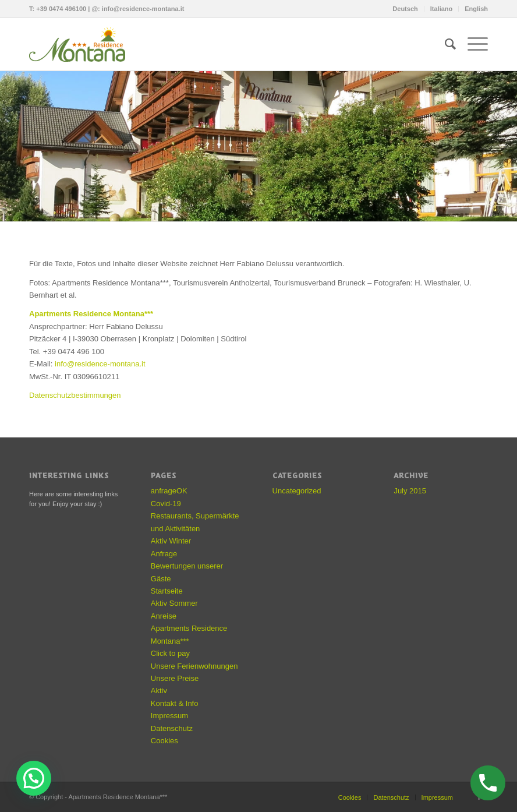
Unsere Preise (175, 678)
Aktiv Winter (171, 541)
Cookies (164, 741)
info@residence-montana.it (143, 9)
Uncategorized (297, 491)
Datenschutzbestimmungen (75, 395)
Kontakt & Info (175, 703)
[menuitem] (405, 9)
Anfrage (164, 554)
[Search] (445, 44)
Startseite (167, 591)
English (476, 9)
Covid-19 (166, 504)
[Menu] (472, 44)
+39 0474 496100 (61, 9)
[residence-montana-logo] (82, 44)
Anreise (164, 616)
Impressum (169, 716)
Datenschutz (172, 728)
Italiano (442, 9)
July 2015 (410, 491)
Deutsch (405, 9)
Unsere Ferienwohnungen (194, 666)
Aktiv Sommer (174, 603)
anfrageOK (169, 491)
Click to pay (170, 653)
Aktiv (159, 691)
